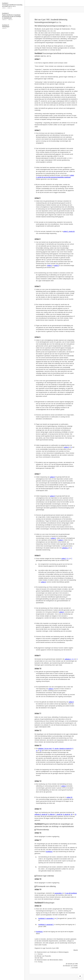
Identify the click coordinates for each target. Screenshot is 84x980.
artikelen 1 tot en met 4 (45, 748)
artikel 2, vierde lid (69, 231)
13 (75, 814)
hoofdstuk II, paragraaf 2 (46, 925)
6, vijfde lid (51, 814)
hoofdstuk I (49, 852)
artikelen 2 (65, 548)
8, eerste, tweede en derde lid (62, 748)
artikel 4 (64, 786)
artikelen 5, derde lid (41, 814)
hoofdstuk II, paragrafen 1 (46, 918)
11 (37, 750)
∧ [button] (80, 976)
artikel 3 (56, 266)
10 (72, 814)
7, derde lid (59, 814)
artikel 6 (52, 477)
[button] (27, 3)
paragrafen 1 (59, 893)
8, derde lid (66, 814)
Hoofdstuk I (40, 932)
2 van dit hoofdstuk (71, 893)
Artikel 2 (50, 266)
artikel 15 (69, 797)
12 (41, 750)
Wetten (35, 3)
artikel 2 (54, 538)
